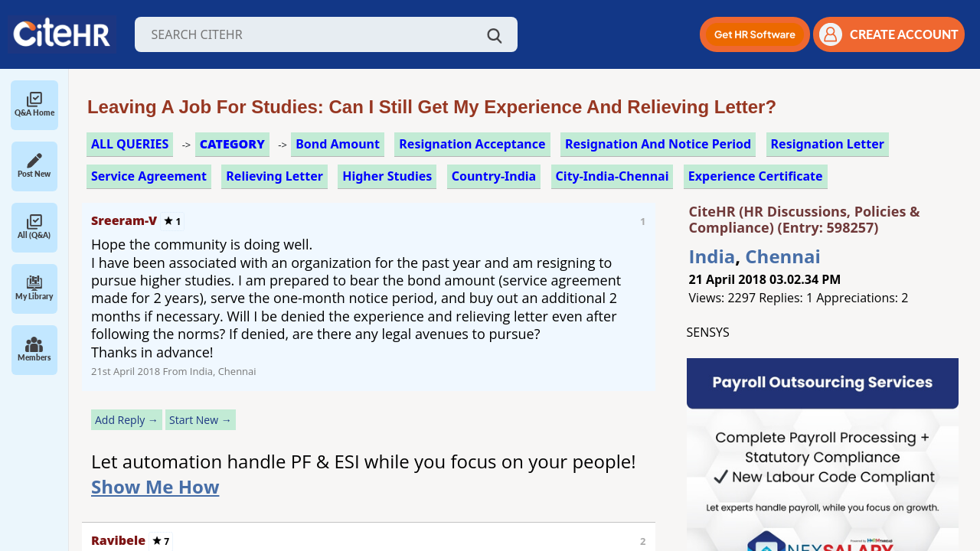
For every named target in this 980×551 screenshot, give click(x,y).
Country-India (494, 176)
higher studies (387, 176)
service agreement (149, 176)
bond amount (338, 144)
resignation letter (828, 144)
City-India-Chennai (612, 176)
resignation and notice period (658, 144)
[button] (755, 34)
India (712, 256)
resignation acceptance (472, 144)
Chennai (783, 256)
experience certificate (756, 176)
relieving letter (274, 176)
